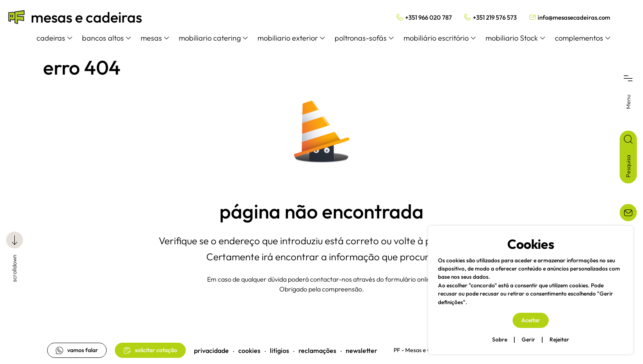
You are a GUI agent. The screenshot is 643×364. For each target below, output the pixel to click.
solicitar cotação (150, 350)
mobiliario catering (213, 38)
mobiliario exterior (291, 38)
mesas (155, 38)
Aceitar (531, 320)
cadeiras (54, 38)
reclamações (317, 350)
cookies (249, 350)
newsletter (361, 350)
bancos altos (106, 38)
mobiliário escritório (440, 38)
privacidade (211, 350)
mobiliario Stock (515, 38)
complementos (583, 38)
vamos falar (77, 350)
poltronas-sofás (364, 38)
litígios (279, 350)
